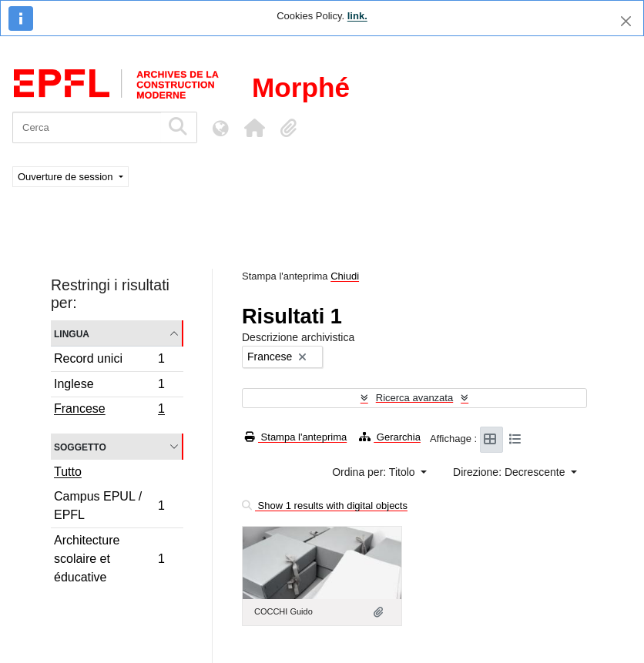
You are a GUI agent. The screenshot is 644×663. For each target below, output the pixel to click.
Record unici (109, 361)
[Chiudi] (626, 21)
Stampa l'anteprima (296, 437)
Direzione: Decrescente (510, 472)
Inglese (109, 386)
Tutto (68, 472)
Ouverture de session (67, 177)
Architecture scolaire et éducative (109, 559)
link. (357, 16)
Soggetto (80, 446)
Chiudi (345, 276)
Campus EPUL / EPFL (109, 506)
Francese (109, 410)
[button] (254, 128)
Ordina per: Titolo (375, 472)
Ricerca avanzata (414, 398)
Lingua (72, 333)
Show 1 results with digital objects (325, 506)
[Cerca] (87, 127)
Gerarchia (390, 437)
